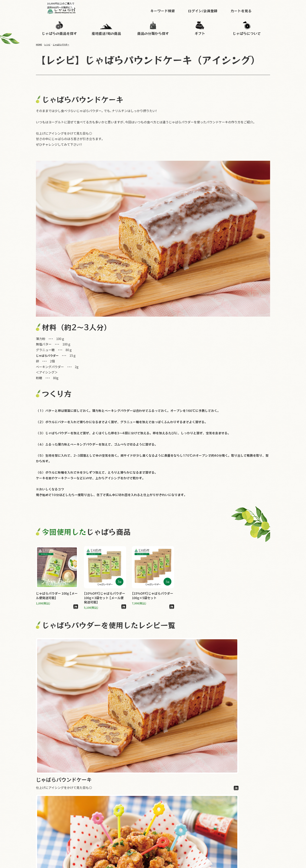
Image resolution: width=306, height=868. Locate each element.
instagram (256, 825)
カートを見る (252, 11)
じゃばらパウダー (64, 44)
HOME (39, 44)
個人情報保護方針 (221, 837)
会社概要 (264, 837)
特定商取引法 (245, 837)
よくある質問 (261, 831)
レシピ (49, 44)
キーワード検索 (174, 11)
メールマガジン (196, 837)
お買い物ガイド (217, 831)
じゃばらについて (192, 831)
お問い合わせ (240, 831)
